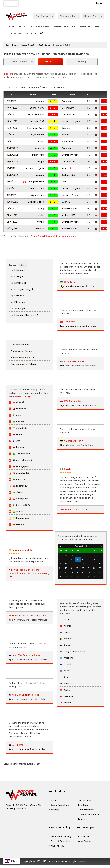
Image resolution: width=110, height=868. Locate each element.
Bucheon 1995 (37, 108)
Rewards (71, 3)
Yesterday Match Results (23, 358)
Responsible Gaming (61, 836)
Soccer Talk (15, 34)
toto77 (16, 512)
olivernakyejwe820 (20, 550)
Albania (66, 626)
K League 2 (18, 276)
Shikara (16, 492)
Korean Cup (18, 283)
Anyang (40, 101)
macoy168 (18, 409)
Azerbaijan (67, 696)
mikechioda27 (20, 473)
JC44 (15, 441)
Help (97, 26)
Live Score (83, 805)
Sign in (12, 620)
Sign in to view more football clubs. (27, 749)
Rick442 (16, 402)
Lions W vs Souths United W (26, 655)
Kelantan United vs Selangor (27, 695)
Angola (65, 645)
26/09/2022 (12, 229)
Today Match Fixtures (21, 351)
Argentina (67, 658)
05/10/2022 (12, 182)
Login (89, 3)
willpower (17, 422)
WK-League (18, 309)
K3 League (18, 296)
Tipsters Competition (65, 26)
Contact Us (58, 3)
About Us (25, 3)
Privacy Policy (57, 846)
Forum (82, 819)
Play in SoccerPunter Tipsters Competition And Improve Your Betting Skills (29, 573)
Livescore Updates (20, 345)
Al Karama (16, 745)
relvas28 (17, 524)
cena (15, 415)
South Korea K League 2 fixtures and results (54, 236)
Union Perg (68, 322)
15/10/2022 (12, 115)
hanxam (17, 447)
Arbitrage (31, 34)
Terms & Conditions (61, 841)
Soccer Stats (85, 800)
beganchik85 (19, 518)
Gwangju (66, 128)
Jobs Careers (85, 841)
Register (100, 5)
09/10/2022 (12, 148)
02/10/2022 (12, 195)
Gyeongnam (68, 101)
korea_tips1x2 (19, 467)
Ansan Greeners (36, 115)
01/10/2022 (12, 209)
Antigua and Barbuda (72, 651)
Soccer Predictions (60, 805)
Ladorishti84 (19, 486)
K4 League (18, 302)
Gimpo (40, 162)
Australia (66, 684)
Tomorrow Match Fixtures (23, 364)
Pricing (23, 26)
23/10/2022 (12, 101)
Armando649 (19, 454)
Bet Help (55, 810)
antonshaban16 (20, 460)
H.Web (65, 469)
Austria (65, 690)
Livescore (85, 26)
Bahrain (66, 703)
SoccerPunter (12, 45)
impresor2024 (19, 505)
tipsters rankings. (22, 396)
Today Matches (86, 810)
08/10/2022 (12, 162)
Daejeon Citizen (69, 115)
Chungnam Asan (35, 128)
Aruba (65, 671)
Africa (65, 619)
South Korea (44, 45)
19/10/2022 (12, 108)
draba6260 (18, 428)
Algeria (65, 632)
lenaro (16, 434)
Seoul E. (40, 141)
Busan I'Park (67, 141)
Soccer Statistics (29, 45)
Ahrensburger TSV (72, 441)
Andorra (66, 639)
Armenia (66, 664)
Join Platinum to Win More (74, 509)
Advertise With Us (41, 3)
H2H (105, 101)
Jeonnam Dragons (71, 121)
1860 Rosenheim (70, 401)
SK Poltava (68, 282)
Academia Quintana (73, 361)
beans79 (17, 479)
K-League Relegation (23, 289)
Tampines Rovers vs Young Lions (29, 616)
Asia (64, 677)
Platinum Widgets (40, 26)
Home (11, 26)
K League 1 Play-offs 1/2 (24, 315)
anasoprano (18, 499)
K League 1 (18, 270)
